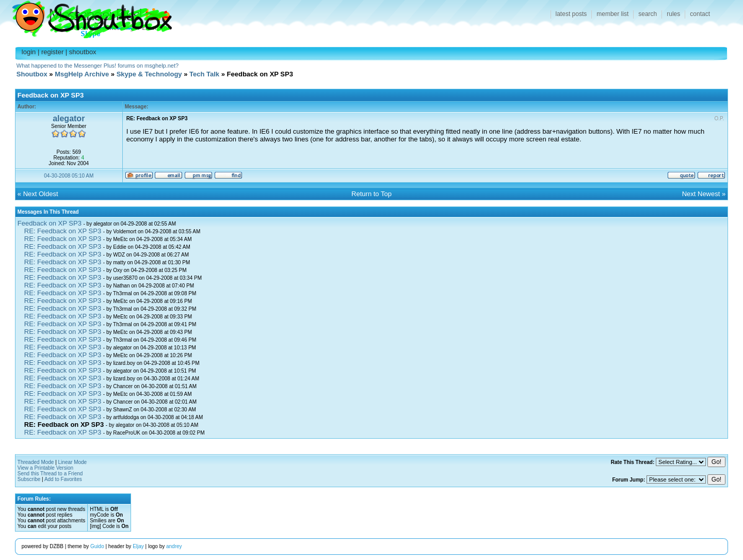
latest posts (571, 14)
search (648, 14)
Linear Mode (73, 462)
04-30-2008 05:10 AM (69, 176)
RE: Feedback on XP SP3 (63, 231)
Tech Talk (204, 74)
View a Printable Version (45, 468)
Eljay (138, 546)
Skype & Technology (149, 74)
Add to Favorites (63, 479)
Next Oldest (41, 194)
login (29, 52)
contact (700, 14)
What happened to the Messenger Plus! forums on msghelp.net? (98, 66)
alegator (69, 118)
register (52, 52)
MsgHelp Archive (82, 74)
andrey (174, 546)
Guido (97, 546)
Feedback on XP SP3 (50, 223)
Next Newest (701, 194)
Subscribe (29, 479)
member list (612, 14)
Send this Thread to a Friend (50, 474)
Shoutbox (86, 17)
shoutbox (83, 52)
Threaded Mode (36, 462)
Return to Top (372, 194)
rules (673, 14)
